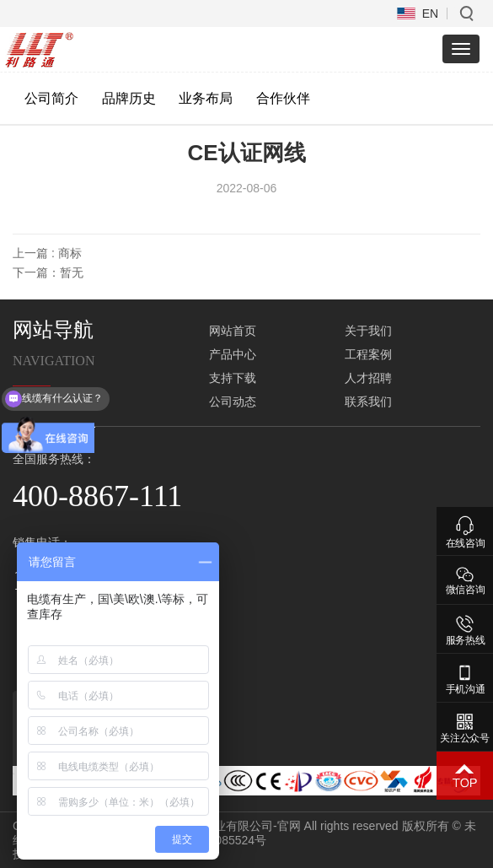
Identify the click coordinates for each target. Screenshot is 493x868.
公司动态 (233, 402)
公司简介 (51, 98)
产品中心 (233, 354)
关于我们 (368, 331)
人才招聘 (368, 378)
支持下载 (233, 378)
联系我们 (368, 402)
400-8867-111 (97, 496)
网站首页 (233, 331)
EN (430, 13)
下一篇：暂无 (48, 272)
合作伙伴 (283, 98)
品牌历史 (129, 98)
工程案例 (368, 354)
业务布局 (206, 98)
